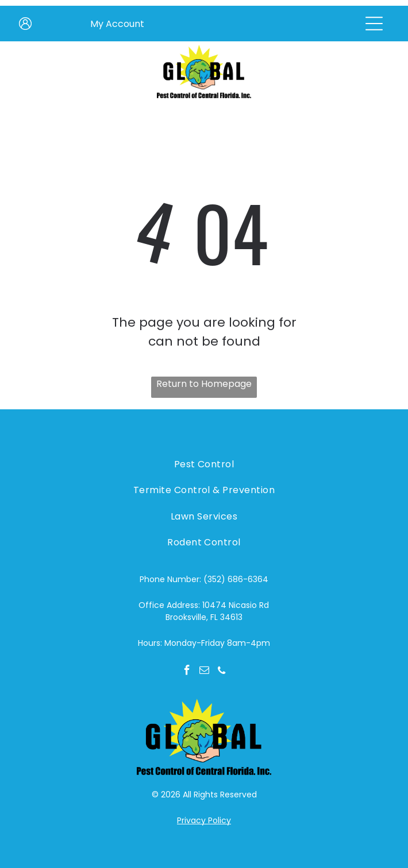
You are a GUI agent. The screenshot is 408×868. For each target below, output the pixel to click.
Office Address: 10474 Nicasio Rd (204, 605)
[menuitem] (204, 464)
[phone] (222, 672)
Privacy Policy (204, 820)
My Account (117, 24)
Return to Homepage (204, 384)
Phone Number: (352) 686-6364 (204, 579)
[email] (204, 672)
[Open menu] (374, 24)
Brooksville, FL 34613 (204, 617)
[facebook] (187, 672)
